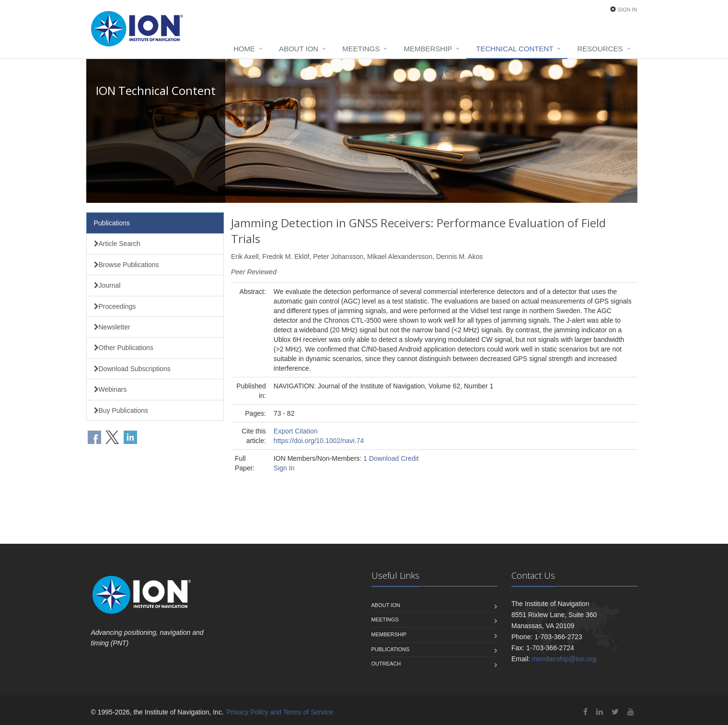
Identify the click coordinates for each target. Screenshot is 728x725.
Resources (600, 49)
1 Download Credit (391, 458)
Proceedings (115, 306)
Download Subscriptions (132, 369)
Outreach (386, 664)
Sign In (628, 10)
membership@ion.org (564, 659)
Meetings (361, 49)
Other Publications (124, 348)
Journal (107, 285)
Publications (112, 223)
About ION (299, 49)
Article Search (117, 244)
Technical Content (514, 49)
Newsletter (112, 327)
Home (244, 49)
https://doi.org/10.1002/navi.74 (319, 441)
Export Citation (296, 431)
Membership (428, 49)
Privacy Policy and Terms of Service (280, 712)
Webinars (110, 389)
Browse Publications (127, 265)
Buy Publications (121, 410)
